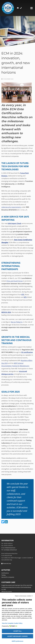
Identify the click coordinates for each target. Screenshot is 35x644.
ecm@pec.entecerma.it (10, 550)
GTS (25, 297)
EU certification (27, 352)
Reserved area (6, 563)
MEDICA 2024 (6, 312)
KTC (23, 295)
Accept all (17, 631)
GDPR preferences (18, 641)
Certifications (5, 573)
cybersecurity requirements (11, 207)
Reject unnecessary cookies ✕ (24, 596)
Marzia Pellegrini (17, 322)
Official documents (7, 592)
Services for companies (8, 577)
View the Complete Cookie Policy (12, 623)
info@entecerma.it (10, 548)
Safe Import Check (15, 223)
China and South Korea (14, 281)
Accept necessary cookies (17, 636)
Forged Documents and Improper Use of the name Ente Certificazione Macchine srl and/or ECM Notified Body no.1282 (17, 587)
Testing (3, 575)
